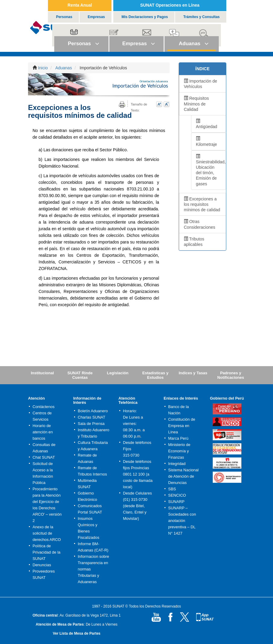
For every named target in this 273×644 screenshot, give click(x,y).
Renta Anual (80, 5)
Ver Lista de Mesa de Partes (77, 633)
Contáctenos (44, 407)
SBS (172, 489)
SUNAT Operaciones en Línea (170, 5)
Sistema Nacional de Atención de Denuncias (183, 476)
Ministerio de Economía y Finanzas (179, 451)
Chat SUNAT (44, 457)
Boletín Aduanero (93, 411)
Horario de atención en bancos (43, 432)
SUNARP (176, 502)
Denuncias (42, 565)
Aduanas (63, 68)
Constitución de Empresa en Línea (182, 426)
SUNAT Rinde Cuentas (80, 375)
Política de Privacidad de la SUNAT (47, 552)
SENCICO (177, 495)
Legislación (118, 373)
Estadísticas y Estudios (155, 375)
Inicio (43, 68)
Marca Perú (178, 438)
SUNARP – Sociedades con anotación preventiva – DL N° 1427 (182, 521)
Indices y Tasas (193, 373)
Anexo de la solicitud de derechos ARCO (47, 533)
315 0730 (131, 455)
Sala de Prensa (91, 424)
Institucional (42, 373)
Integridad (177, 464)
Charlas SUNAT (92, 417)
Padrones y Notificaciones (231, 375)
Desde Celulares (137, 493)
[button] (81, 44)
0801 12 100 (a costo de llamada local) (138, 481)
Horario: (130, 411)
